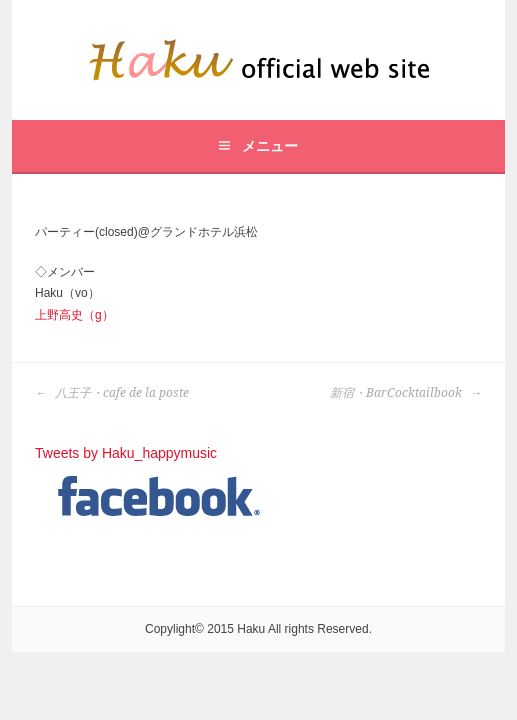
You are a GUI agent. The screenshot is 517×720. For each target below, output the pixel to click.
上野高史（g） (74, 315)
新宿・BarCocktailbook (406, 393)
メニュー (270, 146)
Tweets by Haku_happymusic (126, 453)
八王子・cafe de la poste (112, 393)
